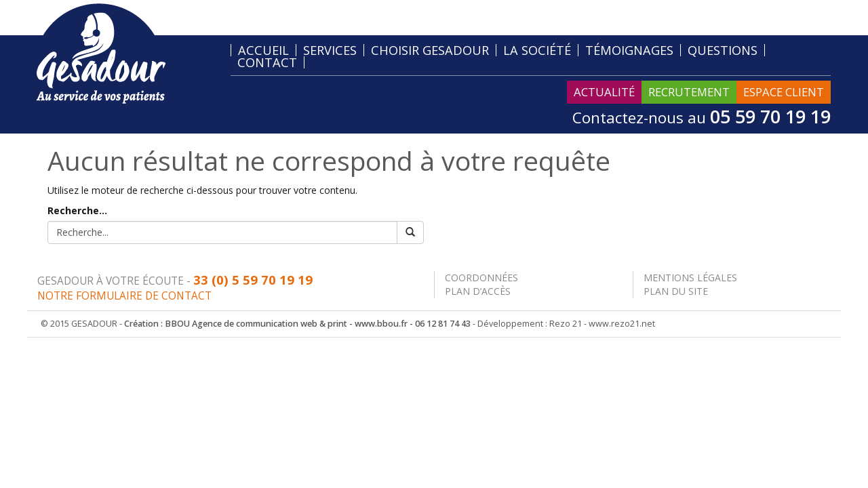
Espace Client (784, 92)
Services (330, 50)
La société (537, 50)
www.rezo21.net (622, 324)
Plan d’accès (478, 291)
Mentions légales (690, 278)
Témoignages (629, 50)
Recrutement (689, 92)
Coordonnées (481, 278)
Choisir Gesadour (430, 50)
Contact (267, 62)
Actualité (604, 92)
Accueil (263, 50)
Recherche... (77, 210)
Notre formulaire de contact (124, 296)
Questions (723, 50)
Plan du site (676, 291)
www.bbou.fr (381, 324)
